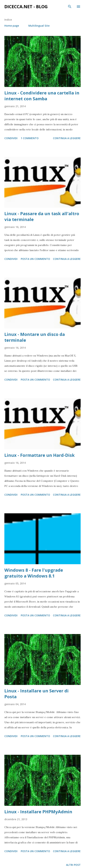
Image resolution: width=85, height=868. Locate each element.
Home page (12, 26)
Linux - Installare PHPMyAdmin (38, 812)
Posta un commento (35, 259)
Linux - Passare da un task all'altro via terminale (42, 216)
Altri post (73, 865)
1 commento (30, 138)
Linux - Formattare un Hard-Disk (39, 455)
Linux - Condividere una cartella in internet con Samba (42, 96)
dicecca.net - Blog (26, 6)
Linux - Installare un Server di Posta (36, 694)
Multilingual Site (39, 26)
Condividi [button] (11, 138)
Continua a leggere (67, 138)
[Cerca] (70, 7)
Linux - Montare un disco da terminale (35, 337)
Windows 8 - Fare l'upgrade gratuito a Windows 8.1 (34, 573)
